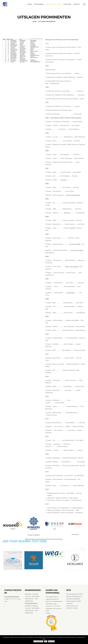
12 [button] (43, 539)
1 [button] (26, 539)
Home (35, 21)
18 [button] (53, 539)
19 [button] (54, 539)
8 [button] (37, 539)
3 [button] (29, 539)
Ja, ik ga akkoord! (39, 642)
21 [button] (57, 539)
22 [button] (59, 539)
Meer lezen (52, 642)
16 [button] (49, 539)
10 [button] (40, 539)
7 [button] (35, 539)
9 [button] (39, 539)
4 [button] (31, 539)
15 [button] (48, 539)
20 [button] (56, 539)
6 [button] (34, 539)
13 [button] (45, 539)
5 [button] (32, 539)
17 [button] (51, 539)
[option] (13, 525)
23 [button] (60, 539)
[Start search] (84, 5)
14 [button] (46, 539)
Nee (46, 642)
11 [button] (42, 539)
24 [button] (62, 539)
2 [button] (28, 539)
